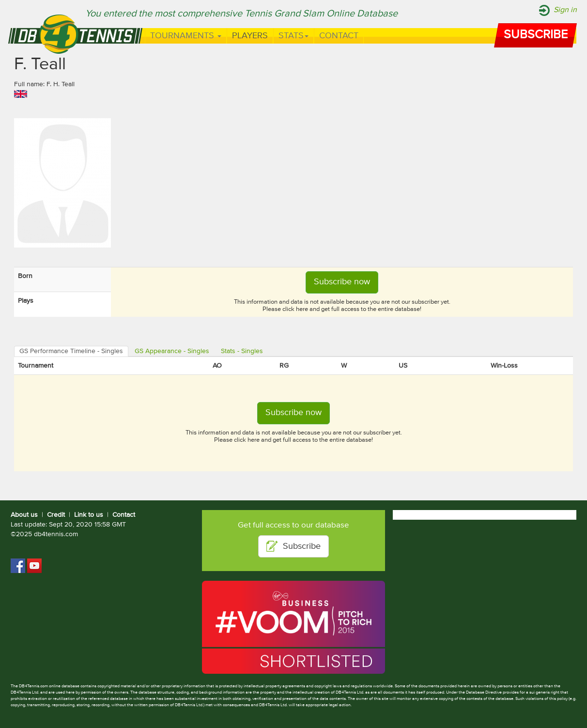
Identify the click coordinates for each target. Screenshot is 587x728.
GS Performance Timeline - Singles (71, 351)
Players (250, 36)
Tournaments (186, 36)
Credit (56, 515)
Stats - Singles (242, 351)
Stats (293, 36)
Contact (339, 36)
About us (24, 515)
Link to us (89, 515)
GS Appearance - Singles (172, 351)
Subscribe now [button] (342, 282)
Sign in (565, 10)
